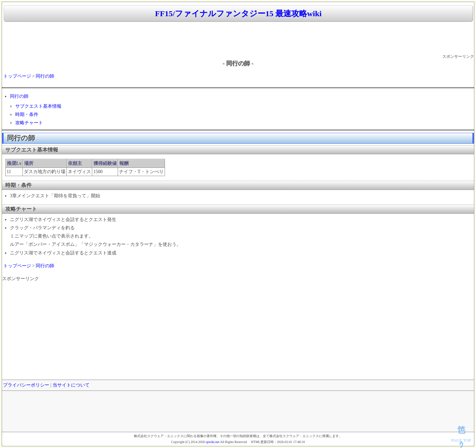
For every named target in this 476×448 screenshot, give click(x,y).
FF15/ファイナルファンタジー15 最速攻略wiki (238, 14)
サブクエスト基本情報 (38, 106)
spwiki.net (212, 442)
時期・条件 (27, 114)
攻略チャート (29, 123)
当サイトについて (71, 385)
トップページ (17, 76)
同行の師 (45, 76)
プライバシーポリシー (26, 385)
